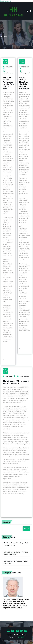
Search (6, 522)
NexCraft (21, 637)
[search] (31, 11)
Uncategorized (9, 73)
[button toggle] (27, 11)
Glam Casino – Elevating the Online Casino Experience (24, 83)
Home (4, 37)
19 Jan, (5, 62)
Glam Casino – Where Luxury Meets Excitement (16, 382)
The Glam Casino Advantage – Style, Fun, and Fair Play (8, 83)
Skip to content (5, 1)
